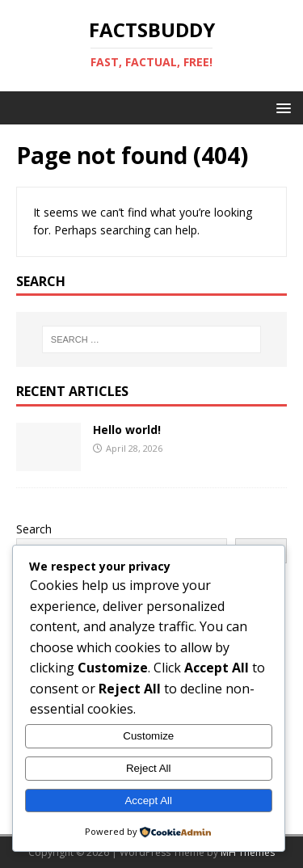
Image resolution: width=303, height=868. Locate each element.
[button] (281, 107)
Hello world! (127, 430)
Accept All (148, 801)
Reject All (149, 768)
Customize (148, 736)
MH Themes (248, 852)
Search (34, 529)
